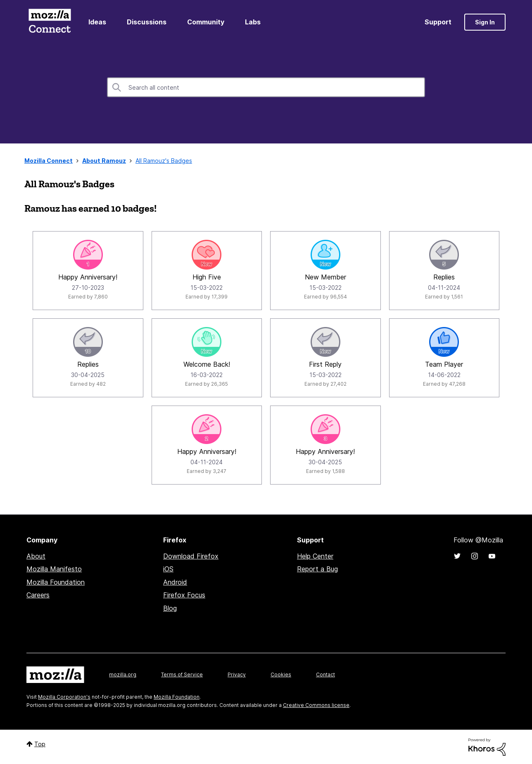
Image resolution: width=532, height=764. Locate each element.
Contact (325, 674)
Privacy (237, 674)
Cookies (281, 674)
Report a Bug (317, 569)
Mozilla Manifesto (54, 569)
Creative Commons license (316, 705)
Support (438, 22)
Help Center (315, 556)
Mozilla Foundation (56, 582)
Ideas (97, 22)
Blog (170, 608)
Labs (253, 22)
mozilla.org (123, 674)
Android (175, 582)
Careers (38, 595)
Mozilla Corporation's (64, 697)
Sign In (485, 22)
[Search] (266, 87)
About (36, 556)
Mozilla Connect (50, 22)
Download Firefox (191, 556)
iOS (168, 569)
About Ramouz (104, 161)
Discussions (147, 22)
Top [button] (40, 744)
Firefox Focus (184, 595)
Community (206, 22)
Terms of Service (182, 674)
